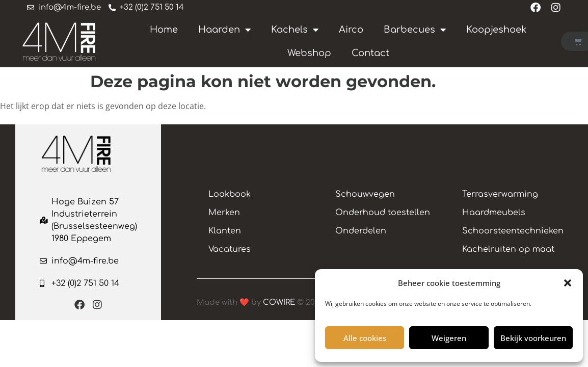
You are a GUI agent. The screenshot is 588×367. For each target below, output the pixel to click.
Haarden (224, 29)
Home (164, 29)
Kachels (295, 29)
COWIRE (279, 305)
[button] (568, 283)
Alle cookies (365, 338)
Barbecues (415, 29)
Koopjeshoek (496, 29)
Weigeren (449, 338)
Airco (351, 29)
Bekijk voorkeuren (533, 338)
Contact (370, 53)
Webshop (309, 53)
